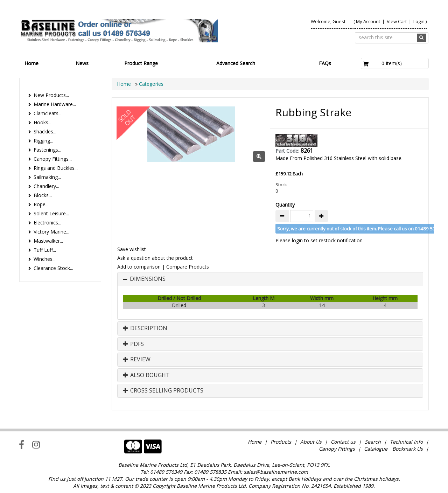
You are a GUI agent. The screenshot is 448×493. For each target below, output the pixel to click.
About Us (311, 442)
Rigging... (43, 141)
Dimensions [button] (148, 279)
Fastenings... (47, 150)
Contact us (343, 442)
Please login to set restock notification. (320, 240)
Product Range (141, 63)
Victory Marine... (51, 232)
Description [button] (145, 328)
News (82, 63)
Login (419, 21)
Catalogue (376, 449)
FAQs (325, 63)
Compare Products (188, 267)
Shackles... (45, 131)
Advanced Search (236, 63)
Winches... (45, 259)
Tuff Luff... (45, 250)
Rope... (41, 204)
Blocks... (43, 195)
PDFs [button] (133, 344)
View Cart (397, 21)
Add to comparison (139, 267)
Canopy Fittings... (53, 159)
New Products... (51, 95)
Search (373, 442)
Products (281, 442)
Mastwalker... (48, 241)
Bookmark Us (408, 449)
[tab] (270, 279)
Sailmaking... (47, 177)
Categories (151, 84)
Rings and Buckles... (56, 168)
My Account (368, 21)
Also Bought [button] (146, 375)
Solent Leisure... (51, 213)
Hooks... (43, 122)
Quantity (285, 205)
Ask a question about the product (155, 258)
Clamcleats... (48, 113)
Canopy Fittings (337, 449)
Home (31, 63)
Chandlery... (46, 186)
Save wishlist (132, 249)
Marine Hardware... (55, 104)
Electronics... (47, 223)
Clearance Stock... (53, 268)
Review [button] (137, 360)
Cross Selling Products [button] (163, 391)
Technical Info (406, 442)
